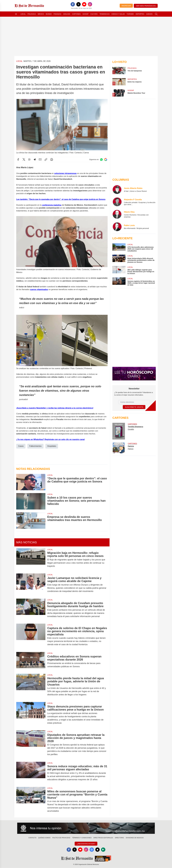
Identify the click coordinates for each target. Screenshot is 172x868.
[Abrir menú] (16, 14)
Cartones (76, 14)
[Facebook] (73, 4)
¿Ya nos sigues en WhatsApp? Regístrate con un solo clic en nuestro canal (50, 439)
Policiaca (32, 14)
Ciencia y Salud (118, 14)
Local (23, 14)
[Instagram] (90, 4)
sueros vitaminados (39, 289)
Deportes (140, 14)
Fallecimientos (35, 446)
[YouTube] (84, 4)
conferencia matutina (52, 205)
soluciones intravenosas (65, 173)
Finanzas (57, 14)
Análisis (67, 14)
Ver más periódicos (146, 6)
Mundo (49, 14)
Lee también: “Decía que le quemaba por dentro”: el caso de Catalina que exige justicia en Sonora (61, 199)
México (41, 14)
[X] (78, 4)
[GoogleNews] (92, 850)
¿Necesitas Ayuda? (86, 844)
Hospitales (52, 446)
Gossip (86, 14)
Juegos (149, 14)
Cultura (94, 14)
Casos (21, 446)
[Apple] (97, 850)
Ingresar (126, 6)
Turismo (130, 14)
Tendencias (105, 14)
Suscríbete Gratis (134, 407)
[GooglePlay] (103, 850)
